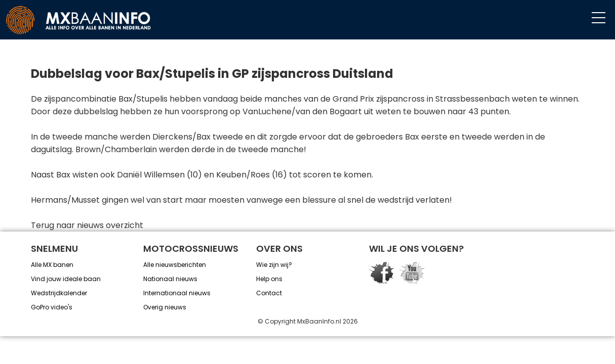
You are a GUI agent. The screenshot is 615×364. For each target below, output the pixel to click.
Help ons (269, 279)
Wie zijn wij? (274, 265)
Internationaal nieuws (177, 293)
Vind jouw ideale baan (66, 279)
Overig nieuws (165, 307)
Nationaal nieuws (170, 279)
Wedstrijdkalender (59, 293)
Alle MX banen (52, 265)
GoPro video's (52, 307)
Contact (269, 293)
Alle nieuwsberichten (175, 265)
